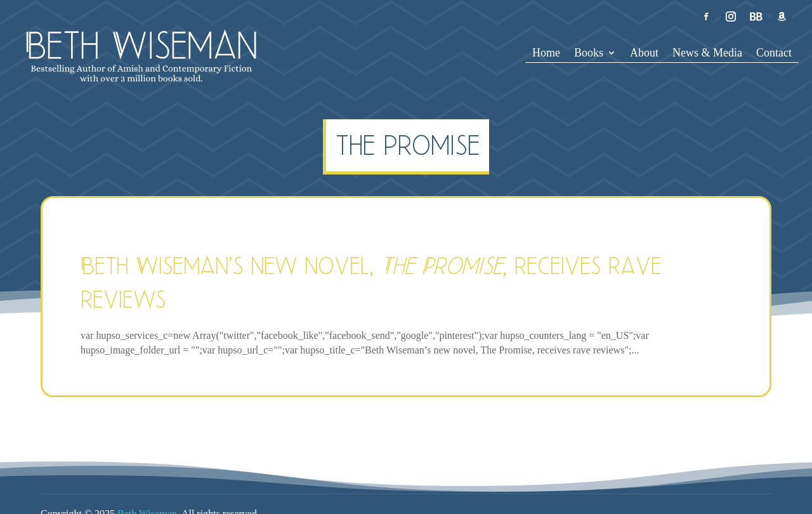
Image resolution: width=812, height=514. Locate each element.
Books (589, 54)
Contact (774, 54)
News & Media (707, 54)
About (644, 54)
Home (546, 54)
